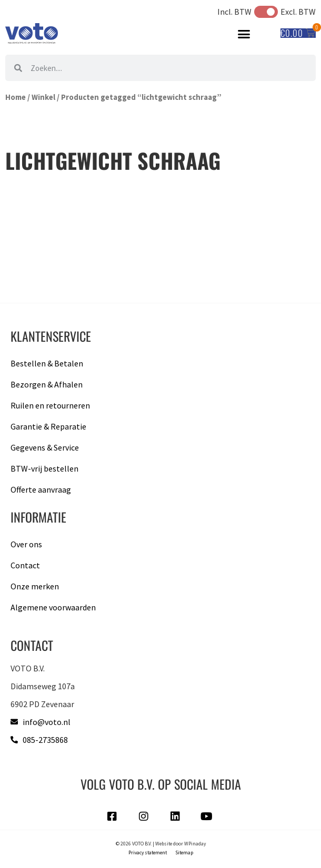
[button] (244, 34)
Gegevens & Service (45, 447)
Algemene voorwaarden (53, 607)
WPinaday (195, 844)
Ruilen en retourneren (50, 405)
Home (16, 97)
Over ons (26, 544)
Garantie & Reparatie (48, 426)
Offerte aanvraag (41, 489)
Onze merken (35, 586)
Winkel (43, 97)
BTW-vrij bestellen (44, 468)
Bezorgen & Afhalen (47, 384)
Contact (25, 565)
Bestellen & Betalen (47, 363)
